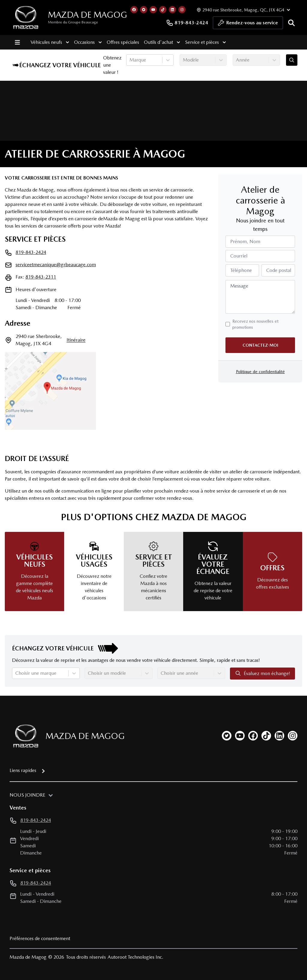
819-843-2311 (41, 277)
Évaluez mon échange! (262, 673)
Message (239, 286)
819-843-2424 (187, 23)
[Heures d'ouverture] (243, 10)
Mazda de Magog (88, 15)
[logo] (26, 18)
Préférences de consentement (40, 938)
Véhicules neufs (48, 42)
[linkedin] (279, 736)
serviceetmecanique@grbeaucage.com (56, 265)
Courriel (239, 256)
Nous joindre (27, 795)
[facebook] (253, 736)
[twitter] (227, 736)
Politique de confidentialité (260, 372)
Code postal (279, 270)
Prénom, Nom (245, 241)
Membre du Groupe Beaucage (73, 22)
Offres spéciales (121, 42)
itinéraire (76, 340)
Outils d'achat (160, 42)
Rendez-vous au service (248, 24)
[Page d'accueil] (24, 736)
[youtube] (240, 736)
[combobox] (130, 60)
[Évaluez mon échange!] (292, 60)
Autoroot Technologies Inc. (136, 957)
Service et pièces (204, 42)
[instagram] (293, 736)
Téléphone (241, 270)
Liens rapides (23, 770)
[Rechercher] (291, 23)
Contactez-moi (260, 345)
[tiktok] (266, 736)
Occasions (86, 42)
